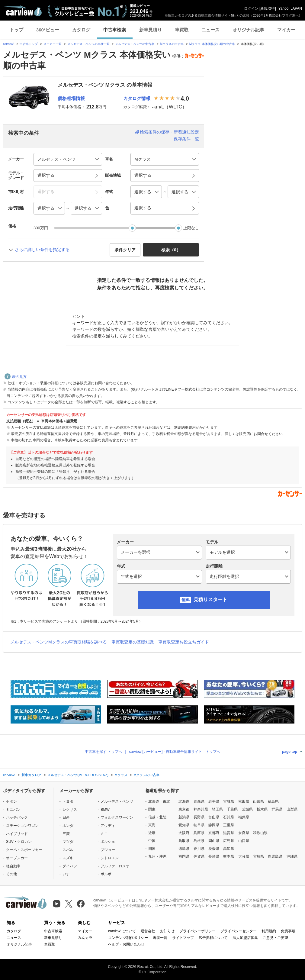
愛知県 (184, 825)
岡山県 (214, 841)
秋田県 (244, 801)
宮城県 (229, 801)
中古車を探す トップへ (103, 752)
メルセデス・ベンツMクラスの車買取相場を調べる (59, 642)
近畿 (152, 833)
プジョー (108, 850)
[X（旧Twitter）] (69, 904)
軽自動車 (13, 866)
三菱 (66, 834)
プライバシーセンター (239, 931)
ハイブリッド (17, 834)
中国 (152, 841)
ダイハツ (70, 866)
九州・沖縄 (157, 856)
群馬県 (277, 809)
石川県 (229, 817)
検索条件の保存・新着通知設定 (169, 132)
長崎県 (214, 856)
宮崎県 (258, 856)
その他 (11, 874)
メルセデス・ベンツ (117, 801)
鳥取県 (184, 841)
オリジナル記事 (248, 30)
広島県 (229, 841)
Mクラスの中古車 (172, 44)
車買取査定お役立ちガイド (184, 642)
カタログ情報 (137, 98)
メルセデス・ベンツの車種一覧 (88, 44)
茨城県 (247, 809)
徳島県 (184, 849)
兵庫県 (199, 833)
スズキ (68, 858)
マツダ (68, 842)
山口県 (244, 841)
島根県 (199, 841)
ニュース (210, 30)
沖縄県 (292, 856)
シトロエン (110, 858)
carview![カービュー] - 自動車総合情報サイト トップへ (175, 752)
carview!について (122, 931)
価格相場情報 (71, 98)
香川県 (199, 849)
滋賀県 (229, 833)
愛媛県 (214, 849)
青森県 (199, 801)
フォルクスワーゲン (117, 817)
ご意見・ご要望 (275, 938)
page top (290, 752)
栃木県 (262, 809)
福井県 (244, 817)
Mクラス (121, 775)
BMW (105, 810)
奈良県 (244, 833)
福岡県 (184, 856)
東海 (152, 825)
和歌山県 (260, 833)
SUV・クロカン (19, 842)
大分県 (244, 856)
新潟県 (184, 817)
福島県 (273, 801)
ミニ (104, 834)
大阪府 (184, 833)
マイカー (286, 30)
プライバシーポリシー (197, 931)
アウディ (108, 826)
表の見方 (16, 377)
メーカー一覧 (53, 44)
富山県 (214, 817)
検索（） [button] (171, 250)
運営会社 (148, 931)
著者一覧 (160, 938)
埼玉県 (217, 809)
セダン (11, 801)
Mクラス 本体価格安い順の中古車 (212, 44)
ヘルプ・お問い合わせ (126, 944)
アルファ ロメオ (115, 866)
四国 (152, 849)
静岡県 (214, 825)
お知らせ (167, 931)
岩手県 (214, 801)
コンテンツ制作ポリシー (128, 938)
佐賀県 (199, 856)
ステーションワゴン (22, 826)
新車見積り (151, 30)
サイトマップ (183, 938)
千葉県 (232, 809)
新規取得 (268, 8)
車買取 (182, 30)
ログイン (251, 8)
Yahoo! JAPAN (290, 8)
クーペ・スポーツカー (24, 850)
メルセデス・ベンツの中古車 (135, 44)
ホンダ (68, 826)
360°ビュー (48, 30)
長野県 (199, 817)
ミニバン (13, 810)
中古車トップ (29, 44)
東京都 (184, 809)
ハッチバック (17, 817)
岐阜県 (199, 825)
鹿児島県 (275, 856)
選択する (143, 208)
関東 (152, 809)
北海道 (184, 801)
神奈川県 (201, 809)
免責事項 (288, 931)
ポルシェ (108, 842)
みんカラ (85, 938)
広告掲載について (213, 938)
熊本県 (229, 856)
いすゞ (68, 874)
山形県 (258, 801)
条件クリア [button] (125, 250)
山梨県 (292, 809)
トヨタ (68, 801)
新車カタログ (31, 775)
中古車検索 (115, 30)
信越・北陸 (157, 817)
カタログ (81, 30)
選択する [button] (46, 175)
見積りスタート (210, 600)
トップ (16, 30)
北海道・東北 (159, 801)
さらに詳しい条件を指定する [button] (42, 250)
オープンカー (17, 858)
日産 (66, 817)
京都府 (214, 833)
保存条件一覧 (186, 139)
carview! (9, 44)
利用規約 (269, 931)
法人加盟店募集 (245, 938)
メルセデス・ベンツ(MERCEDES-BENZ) (78, 775)
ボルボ (106, 874)
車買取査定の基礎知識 (133, 642)
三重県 (229, 825)
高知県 (229, 849)
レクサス (70, 810)
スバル (68, 850)
